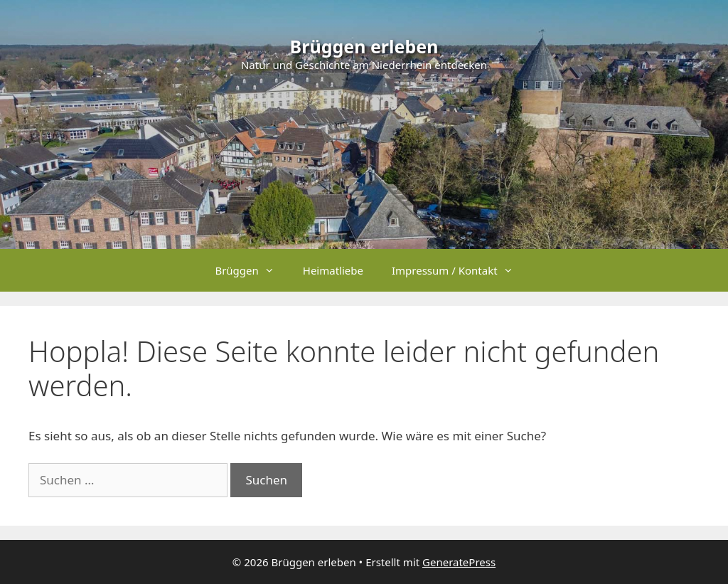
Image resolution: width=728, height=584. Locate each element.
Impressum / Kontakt (460, 270)
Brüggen (251, 270)
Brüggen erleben (364, 46)
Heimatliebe (333, 270)
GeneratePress (459, 562)
